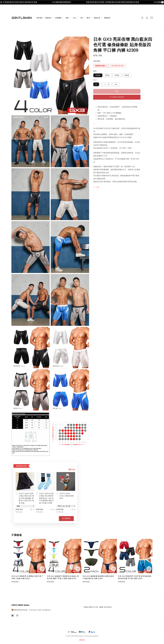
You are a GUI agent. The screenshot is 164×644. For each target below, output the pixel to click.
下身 (81, 18)
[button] (142, 18)
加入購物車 (66, 518)
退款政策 (82, 640)
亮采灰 (117, 75)
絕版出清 (97, 18)
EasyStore (95, 636)
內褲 (67, 18)
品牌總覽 (58, 18)
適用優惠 (97, 61)
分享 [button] (96, 187)
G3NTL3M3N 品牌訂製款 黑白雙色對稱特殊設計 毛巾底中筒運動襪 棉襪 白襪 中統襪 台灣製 (45, 498)
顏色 (95, 71)
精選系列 (48, 18)
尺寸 (95, 80)
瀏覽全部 (72, 469)
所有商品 (40, 18)
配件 (88, 18)
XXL (116, 84)
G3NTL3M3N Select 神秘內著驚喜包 (65, 496)
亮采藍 (127, 75)
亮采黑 (98, 75)
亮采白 (107, 75)
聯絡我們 (107, 18)
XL (109, 84)
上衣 (74, 18)
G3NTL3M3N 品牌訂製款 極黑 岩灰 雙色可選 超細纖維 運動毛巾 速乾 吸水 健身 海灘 (25, 498)
